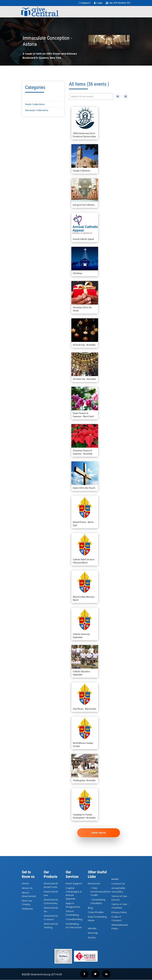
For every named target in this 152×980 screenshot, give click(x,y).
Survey (92, 938)
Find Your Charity (27, 903)
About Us (27, 888)
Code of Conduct (117, 919)
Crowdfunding (74, 920)
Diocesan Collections (37, 110)
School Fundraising (72, 913)
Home (25, 884)
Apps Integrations (73, 905)
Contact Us (118, 884)
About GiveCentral (29, 895)
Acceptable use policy (118, 890)
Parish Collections (35, 104)
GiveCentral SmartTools (51, 886)
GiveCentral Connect (51, 918)
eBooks (92, 929)
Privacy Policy (119, 912)
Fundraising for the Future (74, 926)
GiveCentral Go (51, 910)
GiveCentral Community (51, 902)
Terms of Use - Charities (120, 906)
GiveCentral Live (51, 894)
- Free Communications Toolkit (100, 892)
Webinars (27, 909)
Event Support (74, 884)
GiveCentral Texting (51, 926)
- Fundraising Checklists (98, 902)
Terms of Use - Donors (120, 898)
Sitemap (93, 933)
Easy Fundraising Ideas (97, 919)
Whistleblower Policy (120, 927)
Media (115, 879)
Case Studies (96, 912)
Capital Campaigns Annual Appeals (74, 894)
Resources (94, 884)
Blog (90, 908)
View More (100, 833)
